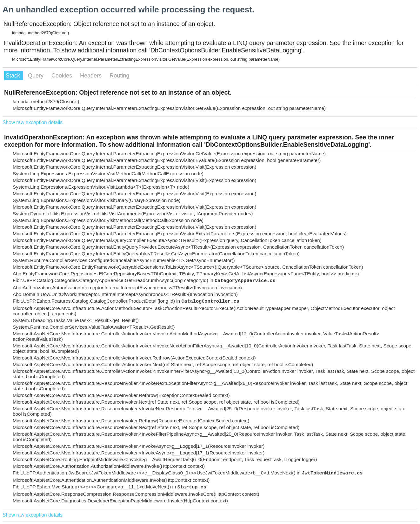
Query (37, 76)
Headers (92, 76)
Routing (119, 76)
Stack (14, 76)
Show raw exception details (33, 122)
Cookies (63, 76)
